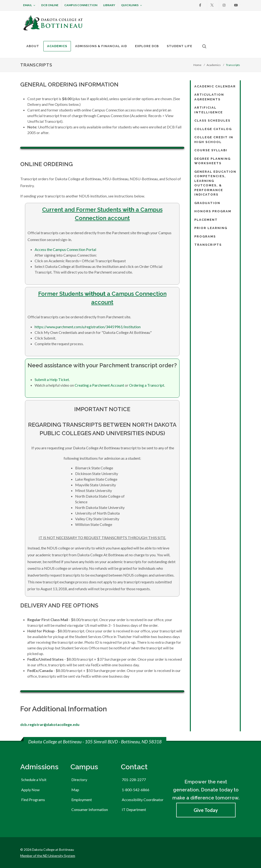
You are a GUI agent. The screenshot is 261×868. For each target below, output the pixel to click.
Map (75, 790)
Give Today (206, 810)
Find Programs (33, 800)
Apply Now (30, 790)
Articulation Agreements (209, 97)
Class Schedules (212, 121)
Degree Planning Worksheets (212, 161)
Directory (79, 780)
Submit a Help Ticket (52, 379)
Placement (206, 220)
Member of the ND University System (48, 856)
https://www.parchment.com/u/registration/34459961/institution (88, 327)
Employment (82, 800)
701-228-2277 (134, 780)
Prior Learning (211, 228)
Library (109, 5)
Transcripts (208, 245)
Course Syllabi (211, 150)
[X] (212, 5)
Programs (205, 236)
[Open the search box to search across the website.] (204, 46)
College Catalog (213, 129)
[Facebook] (200, 5)
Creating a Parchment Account (99, 385)
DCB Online (50, 5)
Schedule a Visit (34, 780)
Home (197, 65)
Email (29, 5)
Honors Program (213, 211)
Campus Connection (81, 5)
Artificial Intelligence (209, 110)
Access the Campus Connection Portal (65, 249)
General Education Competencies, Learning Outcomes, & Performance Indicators (215, 183)
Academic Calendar (215, 86)
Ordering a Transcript (147, 385)
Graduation (207, 203)
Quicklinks (132, 5)
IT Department (134, 809)
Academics (214, 65)
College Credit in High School (214, 140)
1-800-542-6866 (136, 790)
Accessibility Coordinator (143, 800)
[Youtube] (236, 5)
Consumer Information (90, 809)
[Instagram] (224, 5)
